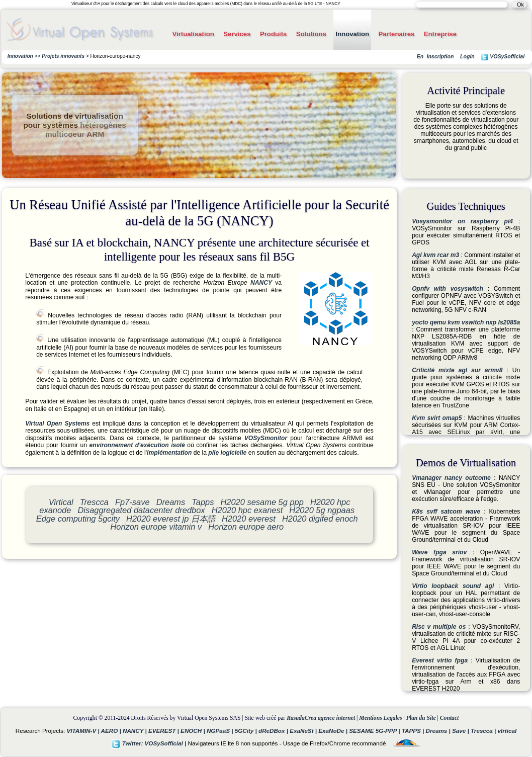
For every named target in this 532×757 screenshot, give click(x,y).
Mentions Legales (380, 718)
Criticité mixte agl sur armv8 (457, 370)
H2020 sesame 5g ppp (262, 502)
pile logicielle (227, 453)
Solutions (311, 34)
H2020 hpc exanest (247, 510)
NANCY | (136, 731)
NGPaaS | (221, 731)
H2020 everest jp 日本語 (171, 519)
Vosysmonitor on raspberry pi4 (462, 221)
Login (467, 56)
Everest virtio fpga (440, 660)
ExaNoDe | (334, 731)
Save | (461, 731)
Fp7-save (132, 502)
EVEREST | (164, 731)
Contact (450, 718)
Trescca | (484, 731)
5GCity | (247, 731)
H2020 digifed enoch (320, 519)
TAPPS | (414, 731)
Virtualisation (193, 34)
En (420, 56)
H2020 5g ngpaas (322, 510)
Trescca (94, 502)
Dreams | (439, 731)
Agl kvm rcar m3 (435, 255)
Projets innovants (63, 56)
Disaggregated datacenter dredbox (141, 510)
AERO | (112, 731)
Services (237, 34)
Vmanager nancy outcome (451, 478)
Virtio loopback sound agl (453, 586)
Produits (273, 34)
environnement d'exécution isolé (137, 445)
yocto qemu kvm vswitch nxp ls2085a (466, 322)
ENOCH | (194, 731)
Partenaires (396, 34)
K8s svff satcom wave (446, 512)
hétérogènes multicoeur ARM (86, 130)
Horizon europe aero (246, 527)
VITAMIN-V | (84, 731)
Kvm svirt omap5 (437, 418)
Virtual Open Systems (57, 424)
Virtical (61, 502)
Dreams (171, 502)
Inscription (440, 56)
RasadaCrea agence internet (321, 718)
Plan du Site (421, 718)
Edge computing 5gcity (78, 519)
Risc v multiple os (439, 627)
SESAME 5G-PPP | (375, 731)
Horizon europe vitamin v (156, 527)
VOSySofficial (503, 57)
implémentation (169, 453)
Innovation (352, 34)
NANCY (261, 283)
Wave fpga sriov (439, 552)
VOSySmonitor (266, 438)
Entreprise (440, 34)
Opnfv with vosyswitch (448, 289)
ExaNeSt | (304, 731)
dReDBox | (274, 731)
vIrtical (507, 731)
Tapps (203, 502)
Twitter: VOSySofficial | (150, 743)
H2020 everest (249, 519)
